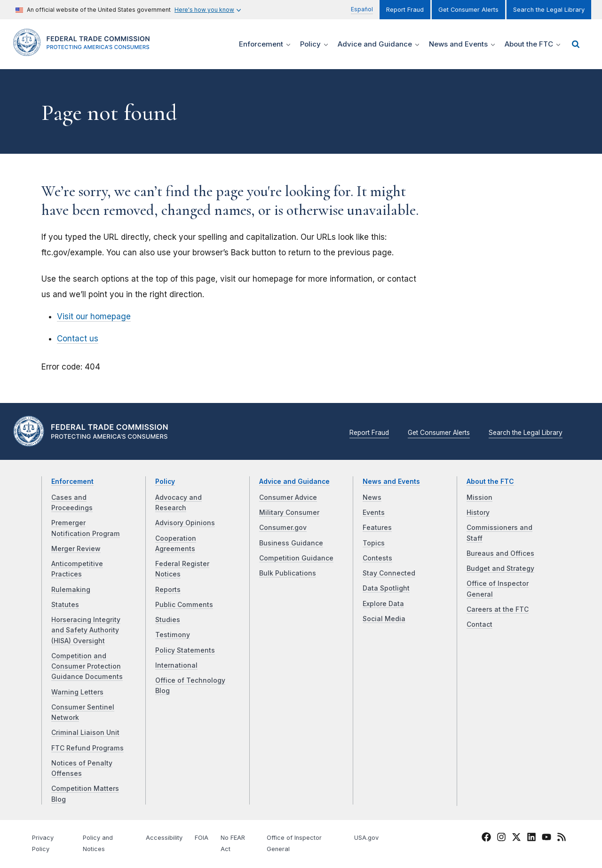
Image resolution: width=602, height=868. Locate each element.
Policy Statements (185, 650)
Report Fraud (405, 10)
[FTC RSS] (562, 839)
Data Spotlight (386, 588)
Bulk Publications (288, 573)
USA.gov (366, 838)
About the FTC (490, 481)
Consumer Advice (288, 497)
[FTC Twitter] (516, 837)
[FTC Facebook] (486, 839)
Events (374, 513)
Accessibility (164, 838)
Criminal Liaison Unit (85, 733)
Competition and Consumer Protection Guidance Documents (87, 667)
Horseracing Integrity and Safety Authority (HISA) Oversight (86, 630)
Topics (374, 543)
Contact (479, 624)
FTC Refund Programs (87, 748)
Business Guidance (291, 543)
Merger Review (76, 549)
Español (362, 9)
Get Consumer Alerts (468, 10)
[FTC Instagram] (501, 839)
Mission (479, 497)
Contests (377, 558)
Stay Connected (389, 573)
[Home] (85, 51)
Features (377, 528)
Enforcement (72, 481)
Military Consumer (289, 513)
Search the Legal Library (549, 10)
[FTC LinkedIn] (531, 839)
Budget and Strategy (500, 568)
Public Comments (184, 605)
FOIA (202, 838)
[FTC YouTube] (547, 839)
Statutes (65, 605)
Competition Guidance (296, 558)
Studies (168, 620)
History (478, 513)
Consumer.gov (283, 528)
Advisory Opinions (185, 523)
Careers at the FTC (498, 609)
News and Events (391, 481)
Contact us (78, 339)
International (176, 665)
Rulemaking (71, 590)
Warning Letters (77, 692)
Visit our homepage (94, 316)
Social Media (384, 619)
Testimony (173, 635)
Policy (165, 481)
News (372, 497)
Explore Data (383, 604)
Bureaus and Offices (500, 553)
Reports (168, 590)
